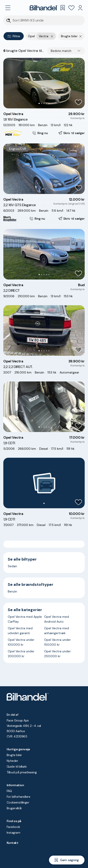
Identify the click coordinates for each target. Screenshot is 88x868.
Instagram (13, 833)
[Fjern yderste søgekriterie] (52, 36)
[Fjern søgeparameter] (81, 36)
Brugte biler (14, 755)
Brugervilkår (14, 808)
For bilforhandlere (18, 797)
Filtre (14, 36)
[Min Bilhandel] (80, 8)
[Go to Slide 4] (46, 103)
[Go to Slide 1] (39, 103)
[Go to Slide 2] (42, 103)
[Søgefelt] (47, 21)
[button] (44, 83)
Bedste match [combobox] (61, 51)
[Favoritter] (71, 8)
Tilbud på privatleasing (22, 772)
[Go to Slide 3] (44, 103)
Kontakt (12, 843)
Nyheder (12, 761)
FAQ (9, 791)
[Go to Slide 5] (49, 103)
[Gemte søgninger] (63, 8)
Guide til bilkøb (17, 766)
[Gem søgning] (67, 860)
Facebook (13, 827)
